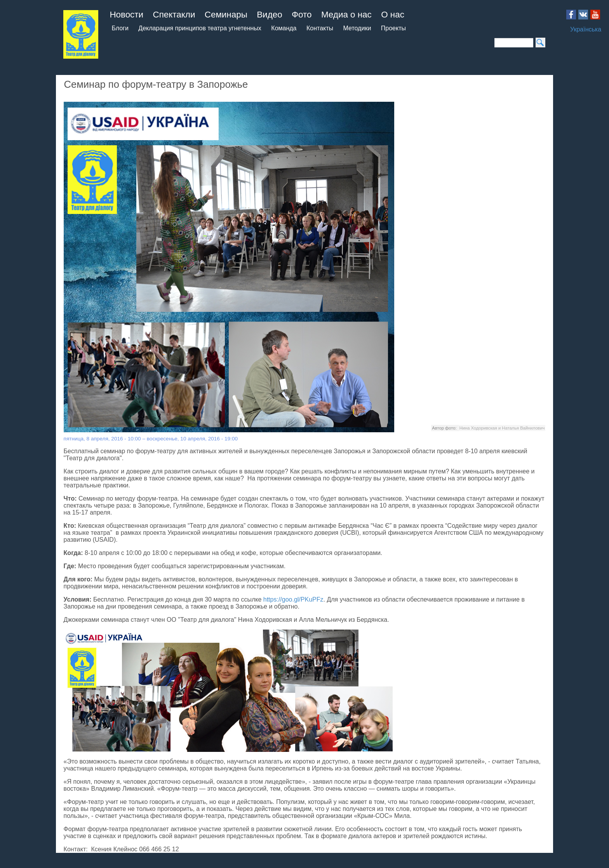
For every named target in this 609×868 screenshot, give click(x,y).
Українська (586, 29)
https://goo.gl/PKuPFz (293, 599)
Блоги (120, 28)
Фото (302, 15)
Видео (269, 15)
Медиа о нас (346, 15)
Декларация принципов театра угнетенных (200, 28)
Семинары (226, 15)
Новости (126, 15)
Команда (284, 28)
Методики (357, 28)
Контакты (320, 28)
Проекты (393, 28)
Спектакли (174, 15)
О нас (393, 15)
